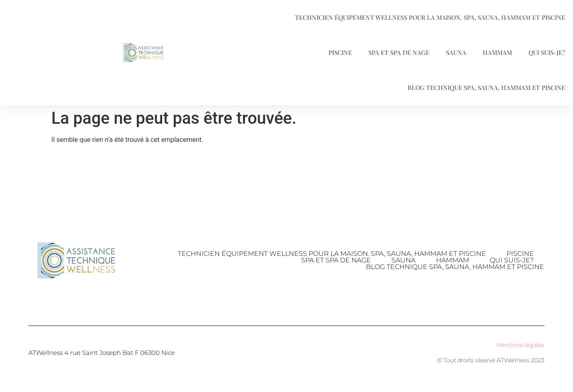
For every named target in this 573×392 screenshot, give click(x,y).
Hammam (497, 52)
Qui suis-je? (512, 260)
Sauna (456, 52)
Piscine (340, 52)
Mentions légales (520, 345)
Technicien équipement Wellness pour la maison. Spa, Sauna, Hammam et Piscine (332, 254)
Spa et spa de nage (399, 52)
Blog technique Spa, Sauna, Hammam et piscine (455, 267)
